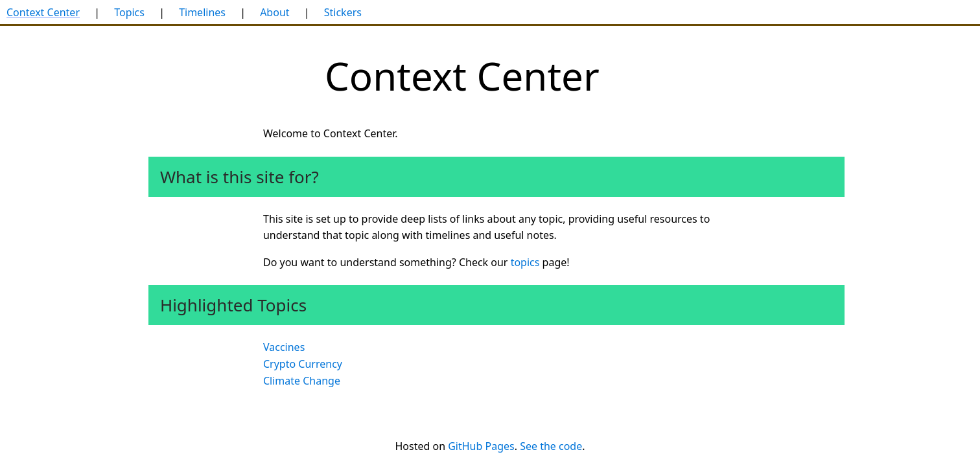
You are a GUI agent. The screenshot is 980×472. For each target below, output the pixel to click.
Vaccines (284, 347)
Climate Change (302, 381)
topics (525, 262)
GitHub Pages (481, 446)
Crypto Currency (303, 364)
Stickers (343, 12)
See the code (551, 446)
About (274, 12)
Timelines (202, 12)
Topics (129, 12)
